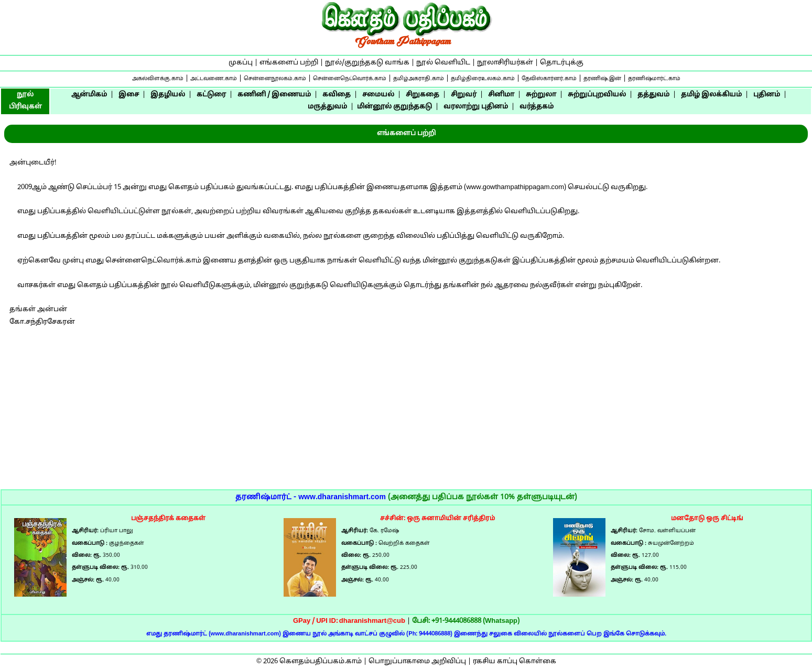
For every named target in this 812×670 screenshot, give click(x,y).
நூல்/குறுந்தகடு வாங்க (367, 63)
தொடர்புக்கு (562, 63)
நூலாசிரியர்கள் (505, 63)
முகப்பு (241, 63)
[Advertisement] (406, 416)
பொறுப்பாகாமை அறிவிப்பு (417, 662)
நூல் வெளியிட (443, 63)
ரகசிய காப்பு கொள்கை (515, 662)
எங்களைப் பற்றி (289, 63)
